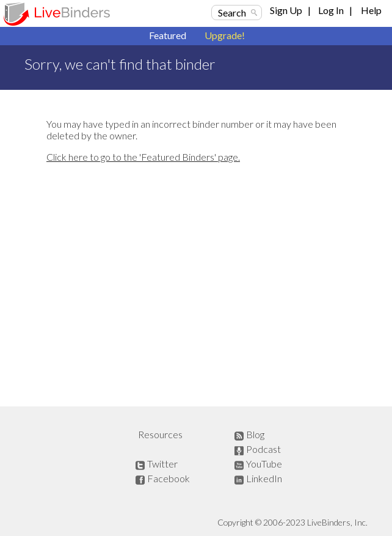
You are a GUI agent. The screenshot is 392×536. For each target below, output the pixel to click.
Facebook (169, 478)
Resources (160, 434)
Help (371, 10)
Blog (255, 434)
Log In (331, 10)
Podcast (263, 449)
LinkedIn (264, 478)
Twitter (162, 464)
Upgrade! (225, 35)
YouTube (264, 464)
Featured (168, 35)
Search (232, 13)
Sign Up (286, 10)
